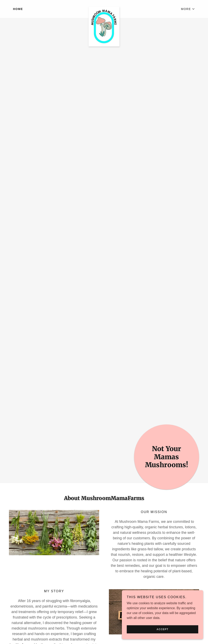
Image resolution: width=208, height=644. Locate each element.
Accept (162, 629)
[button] (188, 9)
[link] (104, 8)
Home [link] (18, 9)
